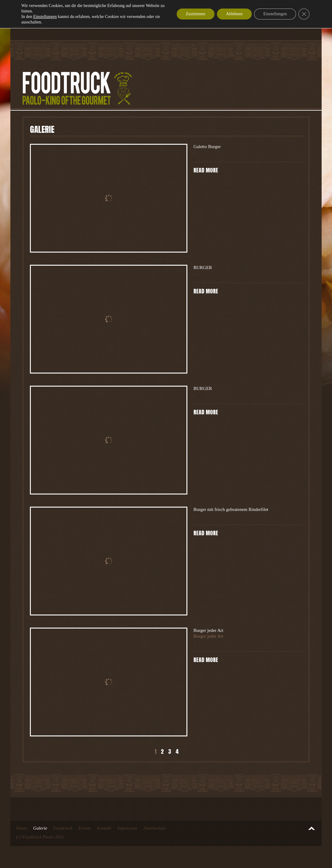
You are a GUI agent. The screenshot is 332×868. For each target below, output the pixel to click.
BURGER (203, 267)
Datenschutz (155, 828)
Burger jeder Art (208, 630)
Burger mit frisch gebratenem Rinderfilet (231, 509)
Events (85, 828)
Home (22, 828)
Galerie (40, 828)
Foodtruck (63, 828)
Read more (206, 170)
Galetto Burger (207, 147)
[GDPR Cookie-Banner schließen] (304, 14)
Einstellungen (45, 17)
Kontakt (104, 828)
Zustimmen (196, 14)
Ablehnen (234, 14)
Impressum (127, 828)
